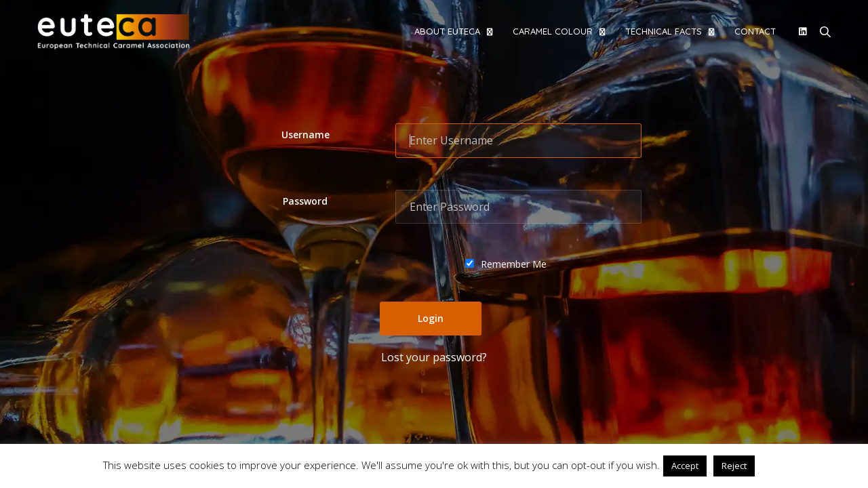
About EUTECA (447, 31)
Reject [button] (734, 466)
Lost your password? (434, 357)
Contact (755, 31)
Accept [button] (685, 466)
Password (307, 201)
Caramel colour (553, 31)
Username (308, 135)
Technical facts (664, 31)
